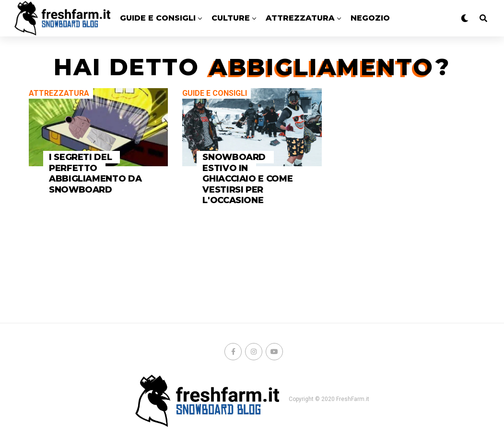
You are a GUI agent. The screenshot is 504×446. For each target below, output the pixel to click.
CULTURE (231, 18)
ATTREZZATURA (300, 18)
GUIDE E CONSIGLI (158, 18)
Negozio (370, 18)
